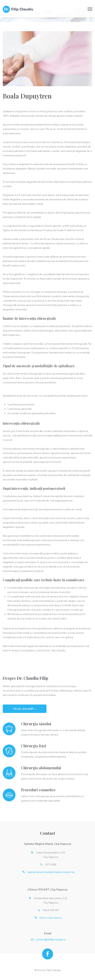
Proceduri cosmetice (38, 790)
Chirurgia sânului (36, 724)
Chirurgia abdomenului (41, 768)
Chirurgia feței (34, 746)
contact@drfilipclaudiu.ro (51, 939)
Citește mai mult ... (25, 709)
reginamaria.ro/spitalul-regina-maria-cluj (51, 872)
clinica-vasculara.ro (51, 918)
